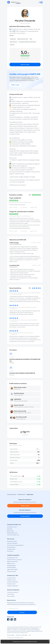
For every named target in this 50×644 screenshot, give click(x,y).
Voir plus (12, 35)
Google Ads (13, 39)
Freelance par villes (13, 575)
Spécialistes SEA (21, 494)
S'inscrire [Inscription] (22, 612)
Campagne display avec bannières (27, 42)
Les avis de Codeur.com (13, 535)
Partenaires (10, 551)
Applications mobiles (12, 569)
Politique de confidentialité (22, 635)
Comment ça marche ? (13, 592)
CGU (30, 635)
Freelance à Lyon (11, 580)
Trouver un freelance (12, 543)
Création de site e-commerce (14, 560)
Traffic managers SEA (21, 419)
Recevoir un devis (25, 65)
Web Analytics (14, 42)
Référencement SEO (12, 562)
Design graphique (12, 565)
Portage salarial (11, 549)
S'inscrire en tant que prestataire (15, 545)
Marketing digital (11, 567)
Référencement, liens (23, 39)
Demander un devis (12, 541)
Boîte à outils (10, 531)
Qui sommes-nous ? (12, 527)
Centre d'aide (11, 594)
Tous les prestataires (12, 494)
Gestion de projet (11, 571)
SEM (31, 39)
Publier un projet (15, 85)
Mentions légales (11, 635)
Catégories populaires (13, 555)
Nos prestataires (11, 547)
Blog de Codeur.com (12, 533)
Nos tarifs (10, 529)
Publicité (12, 45)
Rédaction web (11, 563)
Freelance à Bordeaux (13, 586)
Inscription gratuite (25, 516)
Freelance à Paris (12, 578)
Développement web (12, 558)
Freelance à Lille (11, 584)
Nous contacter (11, 596)
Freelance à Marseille (13, 582)
